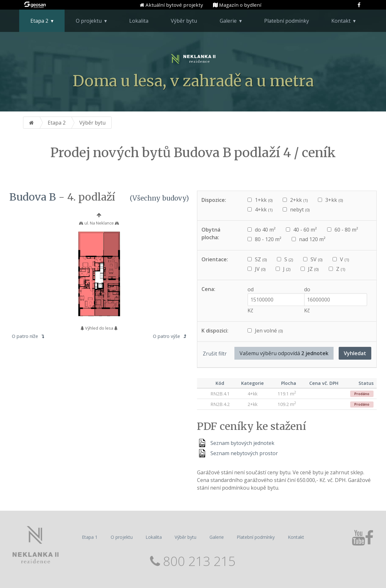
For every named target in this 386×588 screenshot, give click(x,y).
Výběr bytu (184, 21)
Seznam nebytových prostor (244, 453)
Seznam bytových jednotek (242, 443)
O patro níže (28, 336)
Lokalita (139, 21)
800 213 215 (198, 561)
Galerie (228, 21)
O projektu (89, 21)
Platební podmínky (287, 21)
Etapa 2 (39, 21)
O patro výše (169, 336)
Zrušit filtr (215, 354)
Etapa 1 (90, 537)
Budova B (33, 197)
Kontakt (341, 21)
